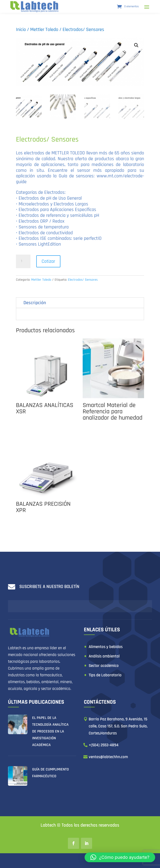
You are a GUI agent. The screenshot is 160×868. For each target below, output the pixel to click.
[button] (120, 857)
